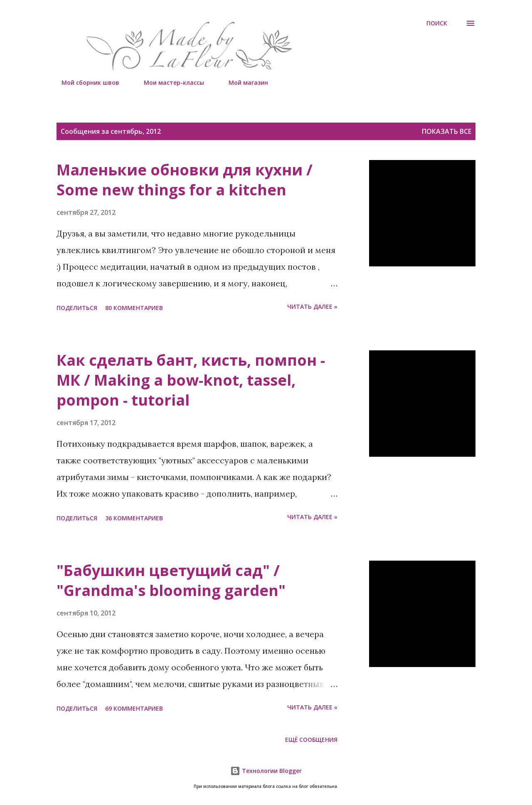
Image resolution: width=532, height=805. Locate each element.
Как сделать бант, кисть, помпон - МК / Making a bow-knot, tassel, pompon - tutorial (191, 380)
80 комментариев (134, 308)
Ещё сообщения (311, 740)
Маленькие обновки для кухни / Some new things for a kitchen (185, 180)
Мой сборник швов (85, 82)
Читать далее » (312, 306)
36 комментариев (134, 518)
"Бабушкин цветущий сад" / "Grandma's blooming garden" (171, 580)
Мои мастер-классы (169, 82)
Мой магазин (243, 82)
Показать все (447, 131)
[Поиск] (437, 23)
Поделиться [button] (77, 308)
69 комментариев (134, 708)
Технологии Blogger (266, 771)
